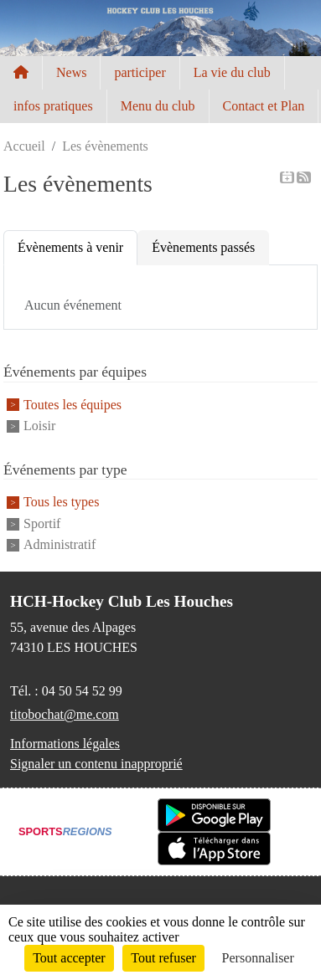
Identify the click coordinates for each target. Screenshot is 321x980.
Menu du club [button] (158, 106)
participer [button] (140, 72)
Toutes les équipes (72, 405)
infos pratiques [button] (53, 106)
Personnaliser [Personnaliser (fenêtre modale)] (258, 958)
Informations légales (65, 744)
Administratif (60, 544)
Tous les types (61, 503)
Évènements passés (203, 247)
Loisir (39, 426)
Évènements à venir (70, 247)
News (71, 72)
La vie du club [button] (232, 72)
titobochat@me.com (65, 714)
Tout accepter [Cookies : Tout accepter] (69, 958)
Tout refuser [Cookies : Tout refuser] (163, 958)
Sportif (42, 523)
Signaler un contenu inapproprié (96, 764)
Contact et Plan (264, 106)
